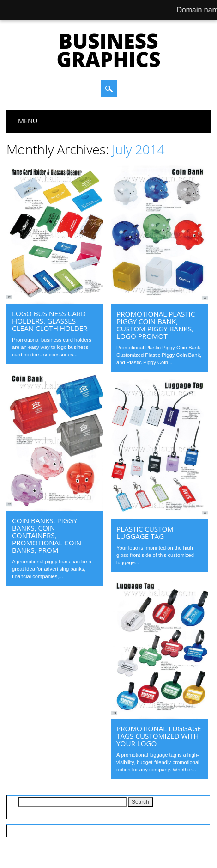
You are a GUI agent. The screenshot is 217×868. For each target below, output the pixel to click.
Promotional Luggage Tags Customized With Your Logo (159, 736)
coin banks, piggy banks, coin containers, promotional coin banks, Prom (47, 535)
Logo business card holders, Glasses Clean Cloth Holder (50, 321)
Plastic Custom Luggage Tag (145, 532)
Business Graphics (108, 50)
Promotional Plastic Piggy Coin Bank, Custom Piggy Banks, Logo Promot (156, 325)
